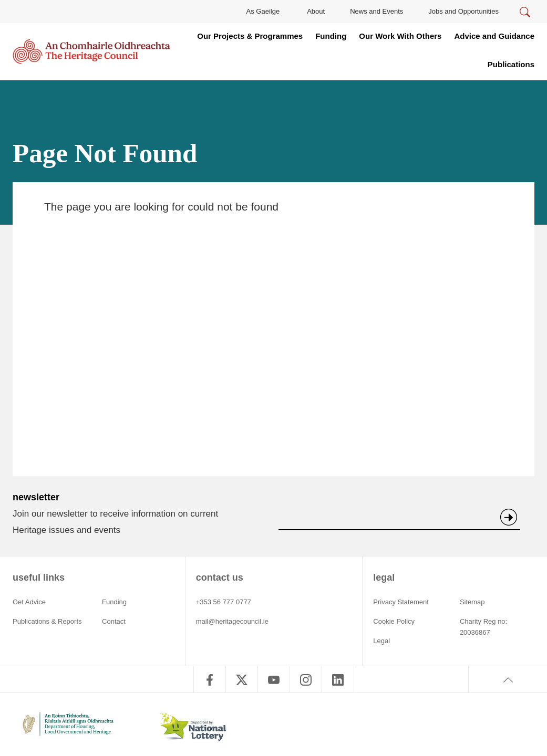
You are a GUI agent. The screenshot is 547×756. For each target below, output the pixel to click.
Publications (511, 64)
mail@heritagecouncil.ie (232, 621)
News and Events (376, 11)
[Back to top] (508, 679)
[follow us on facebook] (210, 679)
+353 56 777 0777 (224, 602)
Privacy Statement (401, 602)
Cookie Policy (394, 621)
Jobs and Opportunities (463, 11)
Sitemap (472, 602)
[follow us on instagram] (306, 679)
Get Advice (29, 602)
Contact (114, 621)
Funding (331, 36)
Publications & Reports (47, 621)
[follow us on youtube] (274, 679)
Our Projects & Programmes (250, 36)
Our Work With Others (400, 36)
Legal (381, 641)
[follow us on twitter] (242, 679)
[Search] (525, 13)
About (316, 11)
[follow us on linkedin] (338, 679)
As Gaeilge (263, 11)
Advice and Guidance (494, 36)
